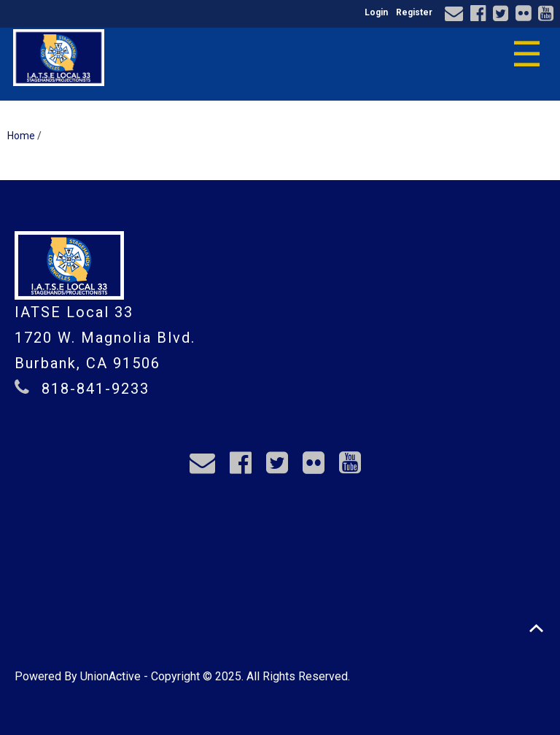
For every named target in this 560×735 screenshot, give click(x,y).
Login (376, 12)
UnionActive (110, 676)
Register (414, 12)
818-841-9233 (96, 389)
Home (21, 136)
